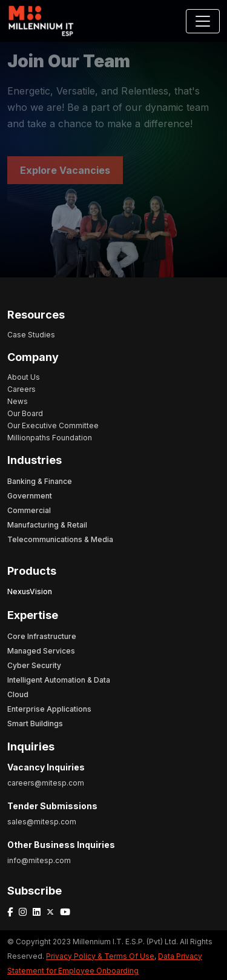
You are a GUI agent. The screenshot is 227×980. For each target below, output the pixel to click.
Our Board (25, 413)
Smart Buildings (35, 723)
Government (30, 496)
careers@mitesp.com (46, 783)
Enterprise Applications (49, 709)
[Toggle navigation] (203, 21)
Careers (21, 389)
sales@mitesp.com (42, 822)
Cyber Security (34, 665)
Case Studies (31, 335)
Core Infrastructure (42, 636)
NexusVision (30, 591)
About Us (24, 377)
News (18, 401)
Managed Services (41, 651)
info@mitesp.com (39, 860)
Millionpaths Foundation (50, 438)
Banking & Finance (40, 481)
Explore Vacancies (65, 170)
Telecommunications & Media (60, 539)
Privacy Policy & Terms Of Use (100, 956)
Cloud (18, 694)
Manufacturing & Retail (47, 525)
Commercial (29, 510)
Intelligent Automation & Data (59, 680)
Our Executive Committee (53, 425)
